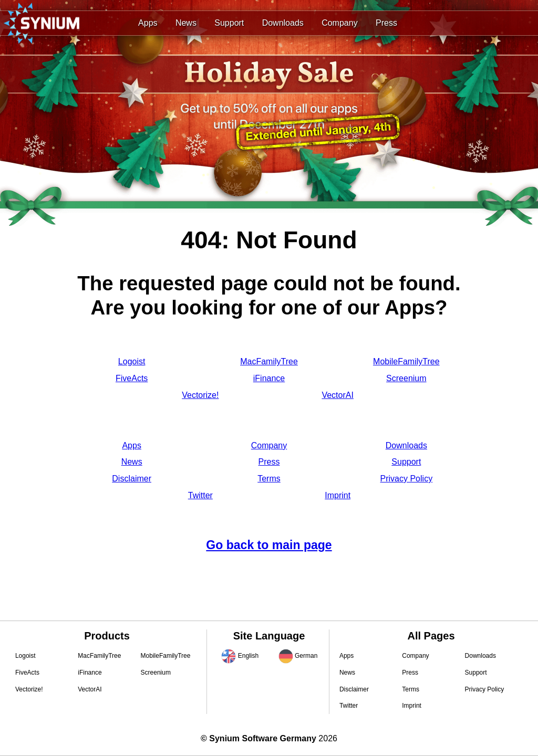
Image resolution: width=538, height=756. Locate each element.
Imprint (338, 495)
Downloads (283, 23)
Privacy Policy (407, 479)
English (248, 656)
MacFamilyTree (269, 361)
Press (386, 23)
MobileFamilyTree (406, 361)
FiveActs (132, 378)
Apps (148, 23)
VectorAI (337, 395)
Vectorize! (200, 395)
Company (339, 23)
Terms (269, 479)
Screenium (406, 378)
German (306, 656)
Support (229, 23)
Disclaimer (132, 479)
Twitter (200, 495)
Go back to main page (269, 545)
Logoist (132, 361)
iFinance (269, 378)
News (186, 23)
